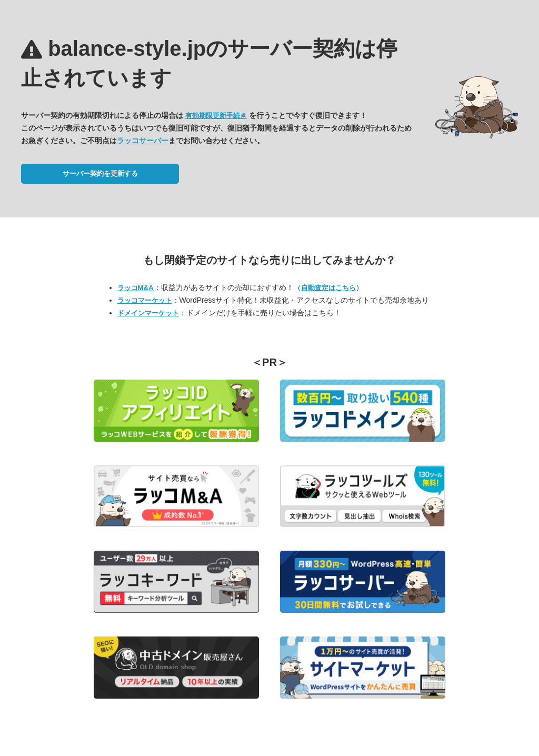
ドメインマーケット (148, 313)
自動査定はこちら (328, 288)
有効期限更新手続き (216, 116)
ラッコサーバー (143, 141)
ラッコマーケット (145, 300)
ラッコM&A (136, 288)
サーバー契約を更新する (100, 173)
